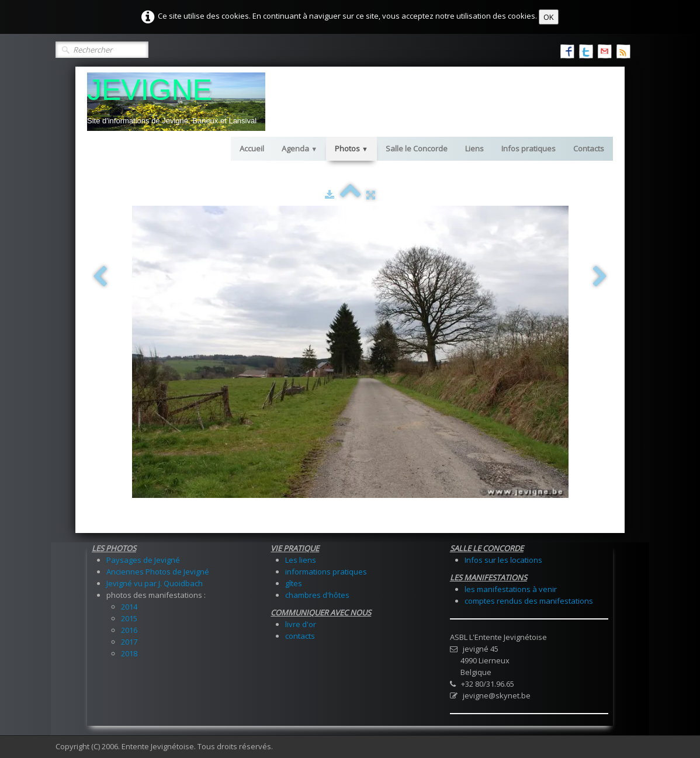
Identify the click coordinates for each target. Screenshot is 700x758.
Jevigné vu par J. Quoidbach (155, 583)
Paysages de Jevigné (143, 560)
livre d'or (301, 624)
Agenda (299, 148)
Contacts (589, 148)
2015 (129, 618)
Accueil (252, 148)
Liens (474, 148)
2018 (129, 653)
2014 (129, 607)
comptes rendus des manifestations (529, 601)
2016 (129, 630)
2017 (129, 642)
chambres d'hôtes (317, 595)
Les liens (301, 560)
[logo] (176, 102)
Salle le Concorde (417, 148)
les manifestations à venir (511, 589)
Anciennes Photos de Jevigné (158, 572)
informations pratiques (326, 572)
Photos (351, 148)
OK (549, 17)
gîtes (294, 583)
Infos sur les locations (503, 560)
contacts (300, 636)
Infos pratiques (529, 148)
